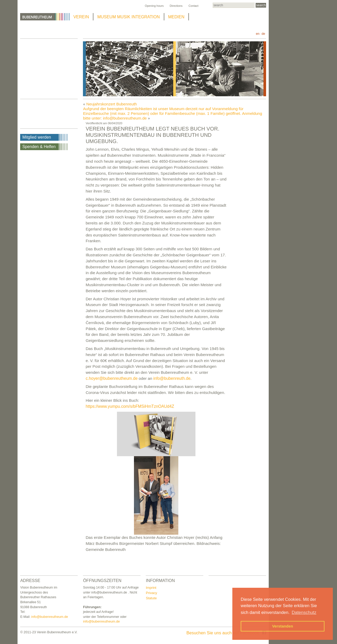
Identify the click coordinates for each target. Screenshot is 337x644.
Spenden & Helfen (39, 147)
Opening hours (154, 6)
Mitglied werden (37, 137)
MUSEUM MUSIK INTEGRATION (129, 17)
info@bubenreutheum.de (50, 617)
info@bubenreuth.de (172, 378)
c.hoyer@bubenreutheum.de (111, 378)
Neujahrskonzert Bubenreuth (112, 104)
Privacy (151, 593)
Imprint (151, 588)
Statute (151, 598)
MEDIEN (176, 17)
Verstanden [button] (283, 626)
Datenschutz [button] (304, 612)
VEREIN (81, 17)
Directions (176, 6)
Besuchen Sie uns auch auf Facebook (226, 633)
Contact (193, 6)
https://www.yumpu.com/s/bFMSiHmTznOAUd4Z (130, 406)
